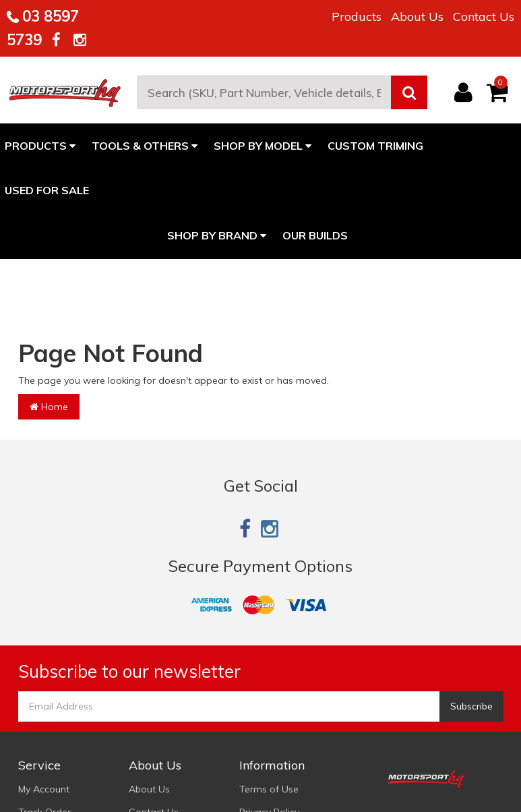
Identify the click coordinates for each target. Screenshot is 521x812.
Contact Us (484, 17)
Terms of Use (269, 789)
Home (49, 407)
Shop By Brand (217, 235)
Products (357, 17)
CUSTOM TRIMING (375, 146)
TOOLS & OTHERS (145, 146)
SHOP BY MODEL (263, 146)
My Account (44, 789)
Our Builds (315, 235)
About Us (417, 17)
